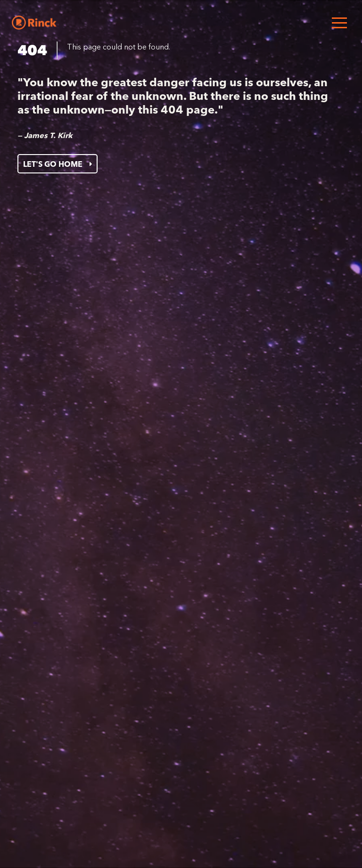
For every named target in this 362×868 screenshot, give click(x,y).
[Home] (34, 23)
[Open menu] (339, 23)
